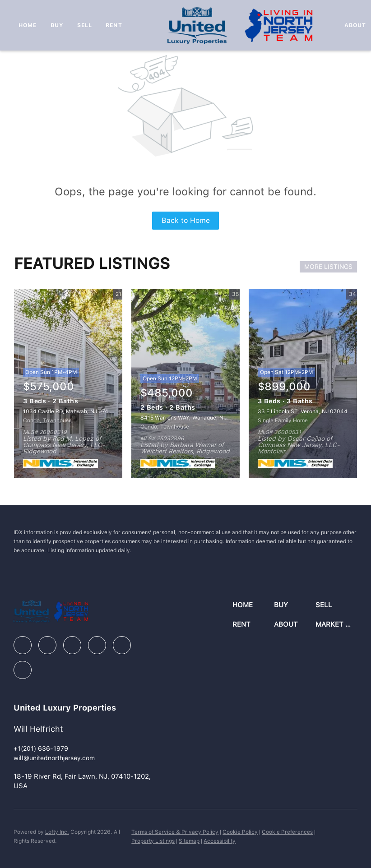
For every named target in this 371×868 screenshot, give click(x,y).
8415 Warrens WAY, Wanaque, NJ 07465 (192, 418)
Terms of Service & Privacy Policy (175, 832)
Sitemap (189, 841)
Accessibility (220, 841)
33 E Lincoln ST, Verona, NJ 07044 (303, 411)
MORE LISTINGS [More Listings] (328, 267)
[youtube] (122, 645)
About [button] (355, 25)
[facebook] (23, 645)
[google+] (23, 670)
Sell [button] (85, 25)
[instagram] (97, 645)
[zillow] (72, 645)
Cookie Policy (240, 832)
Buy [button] (57, 25)
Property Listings (153, 841)
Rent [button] (114, 25)
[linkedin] (47, 645)
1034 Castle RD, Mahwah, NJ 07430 (69, 411)
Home (28, 25)
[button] (253, 605)
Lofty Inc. (57, 832)
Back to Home (186, 220)
